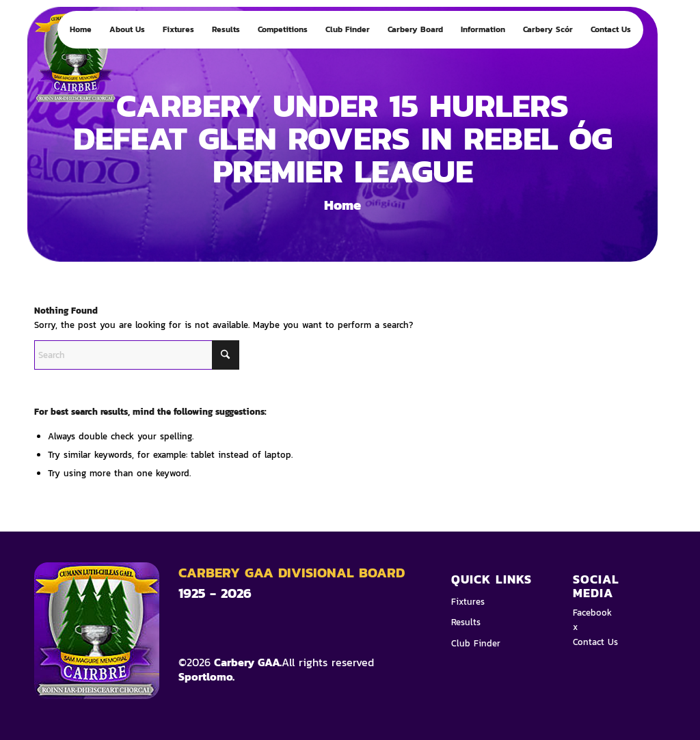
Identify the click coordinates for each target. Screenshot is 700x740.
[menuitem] (81, 29)
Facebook (592, 613)
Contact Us (595, 642)
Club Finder (476, 643)
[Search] (137, 355)
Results (466, 622)
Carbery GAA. (246, 662)
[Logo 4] (89, 63)
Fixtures (468, 602)
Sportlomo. (206, 676)
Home (342, 205)
